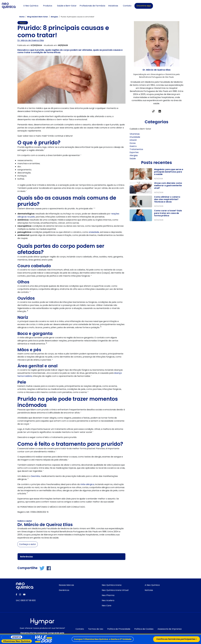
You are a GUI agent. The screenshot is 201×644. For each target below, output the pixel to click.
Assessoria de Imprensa (170, 629)
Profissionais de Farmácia (123, 6)
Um (19, 476)
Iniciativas (144, 6)
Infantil (133, 140)
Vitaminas (135, 134)
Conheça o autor (28, 544)
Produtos (78, 6)
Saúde (133, 159)
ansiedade (94, 232)
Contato (158, 6)
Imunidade (135, 137)
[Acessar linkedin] (160, 111)
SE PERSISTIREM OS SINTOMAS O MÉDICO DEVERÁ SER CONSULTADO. (51, 507)
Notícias (149, 590)
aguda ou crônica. (116, 185)
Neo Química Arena (112, 585)
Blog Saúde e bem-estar (38, 17)
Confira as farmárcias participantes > (176, 639)
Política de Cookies (144, 629)
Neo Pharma (108, 595)
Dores (133, 143)
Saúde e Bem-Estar (97, 6)
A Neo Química (61, 6)
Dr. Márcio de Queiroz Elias (31, 40)
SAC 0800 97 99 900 (26, 600)
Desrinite (35, 476)
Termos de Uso (96, 629)
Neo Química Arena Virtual (115, 590)
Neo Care (107, 606)
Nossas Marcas (66, 585)
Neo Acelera (108, 600)
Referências (26, 557)
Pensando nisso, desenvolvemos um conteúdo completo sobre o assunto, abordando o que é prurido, (69, 124)
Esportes (134, 152)
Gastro (133, 146)
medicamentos (105, 235)
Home (22, 17)
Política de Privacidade (119, 629)
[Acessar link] (153, 111)
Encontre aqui (174, 6)
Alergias (55, 17)
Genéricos (64, 590)
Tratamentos (136, 149)
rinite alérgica (87, 484)
